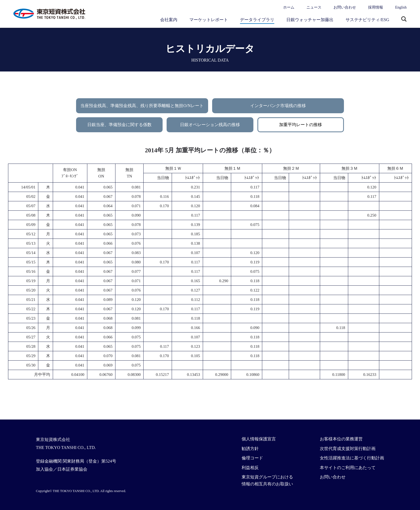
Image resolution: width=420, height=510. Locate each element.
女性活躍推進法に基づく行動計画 (352, 458)
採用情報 (376, 7)
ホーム (289, 7)
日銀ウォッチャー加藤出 (310, 20)
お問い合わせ (345, 7)
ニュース (314, 7)
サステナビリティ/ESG (367, 20)
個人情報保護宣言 (259, 439)
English (401, 7)
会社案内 (169, 20)
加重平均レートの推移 (301, 125)
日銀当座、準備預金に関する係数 (119, 125)
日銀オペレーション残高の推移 (210, 125)
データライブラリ (257, 20)
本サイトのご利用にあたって (348, 468)
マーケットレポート (209, 20)
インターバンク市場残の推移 (278, 106)
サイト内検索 (404, 20)
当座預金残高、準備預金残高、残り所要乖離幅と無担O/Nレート (142, 106)
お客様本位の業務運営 (341, 439)
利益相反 (250, 468)
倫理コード (252, 458)
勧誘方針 (250, 449)
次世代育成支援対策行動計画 (348, 449)
